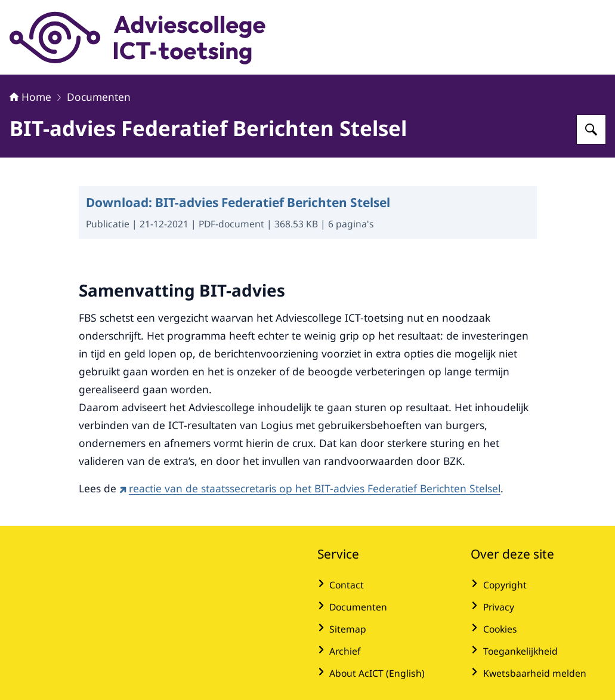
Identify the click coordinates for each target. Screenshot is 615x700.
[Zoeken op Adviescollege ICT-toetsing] (591, 129)
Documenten (99, 97)
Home (30, 97)
